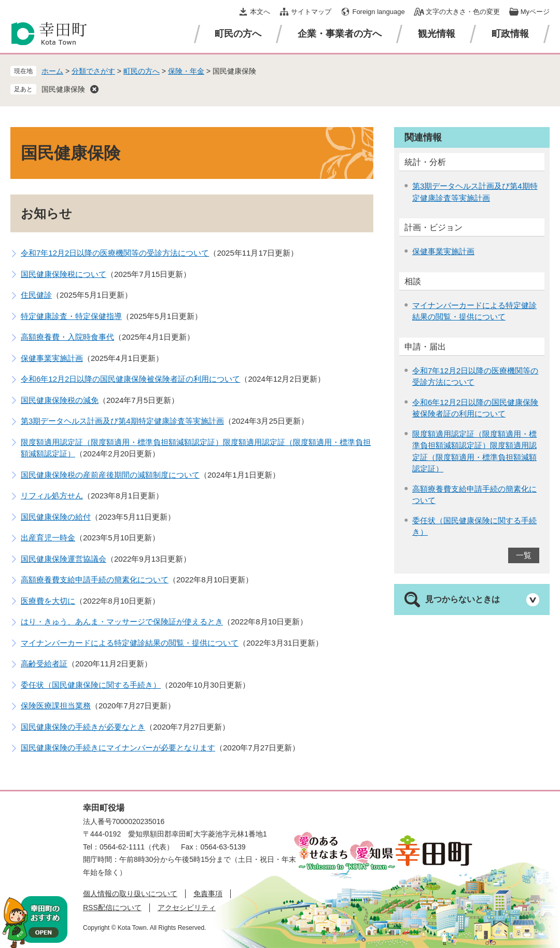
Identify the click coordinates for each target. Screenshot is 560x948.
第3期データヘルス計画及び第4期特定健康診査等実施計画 (122, 421)
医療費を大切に (48, 601)
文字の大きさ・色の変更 (463, 12)
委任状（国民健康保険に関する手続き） (91, 685)
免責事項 (208, 894)
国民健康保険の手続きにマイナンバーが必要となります (118, 748)
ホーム (52, 71)
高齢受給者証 (44, 664)
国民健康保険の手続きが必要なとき (83, 727)
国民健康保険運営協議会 (64, 559)
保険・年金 (186, 71)
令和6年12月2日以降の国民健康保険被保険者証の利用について (130, 379)
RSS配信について (112, 908)
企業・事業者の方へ (340, 34)
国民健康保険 (63, 89)
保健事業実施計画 (52, 358)
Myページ (535, 12)
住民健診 (36, 295)
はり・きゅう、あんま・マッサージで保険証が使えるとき (122, 622)
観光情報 (437, 34)
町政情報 (510, 34)
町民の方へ (238, 34)
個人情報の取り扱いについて (130, 894)
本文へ (260, 12)
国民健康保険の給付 (56, 517)
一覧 (524, 555)
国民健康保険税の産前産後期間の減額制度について (110, 475)
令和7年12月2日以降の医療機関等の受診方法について (115, 253)
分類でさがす (93, 71)
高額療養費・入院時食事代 (67, 337)
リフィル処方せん (52, 496)
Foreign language (378, 12)
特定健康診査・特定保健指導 (71, 316)
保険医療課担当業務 (56, 706)
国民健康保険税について (64, 274)
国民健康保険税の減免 (60, 400)
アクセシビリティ (187, 908)
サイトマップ (311, 12)
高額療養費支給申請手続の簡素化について (95, 580)
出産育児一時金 (48, 538)
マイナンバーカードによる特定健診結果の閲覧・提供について (130, 643)
